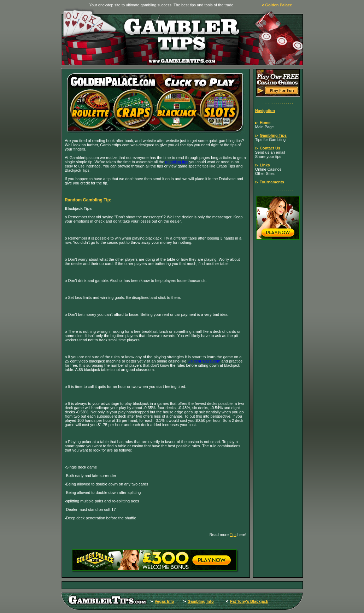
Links (265, 165)
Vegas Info (165, 601)
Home (265, 123)
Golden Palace (279, 5)
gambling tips (177, 162)
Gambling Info (201, 601)
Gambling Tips (273, 135)
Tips (233, 535)
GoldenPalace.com (205, 361)
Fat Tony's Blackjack (249, 601)
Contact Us (270, 148)
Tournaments (272, 182)
